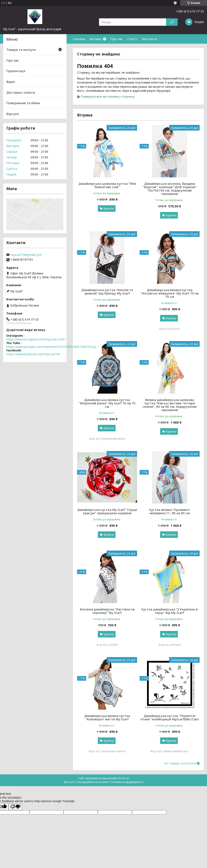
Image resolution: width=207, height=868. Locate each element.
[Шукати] (172, 22)
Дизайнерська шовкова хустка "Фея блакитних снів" (107, 185)
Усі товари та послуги (180, 763)
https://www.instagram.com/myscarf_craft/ (36, 339)
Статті (132, 39)
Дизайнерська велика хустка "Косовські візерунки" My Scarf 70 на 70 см (170, 293)
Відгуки (12, 114)
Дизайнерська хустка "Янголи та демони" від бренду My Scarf (107, 292)
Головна (79, 39)
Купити (109, 209)
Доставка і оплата (21, 92)
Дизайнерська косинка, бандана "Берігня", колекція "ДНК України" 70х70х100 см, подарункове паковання (170, 189)
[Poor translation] (15, 807)
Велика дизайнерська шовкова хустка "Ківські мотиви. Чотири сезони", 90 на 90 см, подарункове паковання (170, 405)
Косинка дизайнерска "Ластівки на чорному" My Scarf (107, 611)
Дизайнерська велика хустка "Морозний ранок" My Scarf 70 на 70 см (107, 403)
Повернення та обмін (23, 103)
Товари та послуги (21, 50)
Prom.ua (124, 778)
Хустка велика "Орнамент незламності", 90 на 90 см (170, 511)
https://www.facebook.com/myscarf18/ (33, 354)
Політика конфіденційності (127, 782)
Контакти (149, 39)
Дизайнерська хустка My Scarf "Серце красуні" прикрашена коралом (107, 511)
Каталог (96, 39)
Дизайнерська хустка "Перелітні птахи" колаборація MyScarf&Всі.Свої (170, 717)
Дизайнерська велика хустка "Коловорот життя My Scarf (107, 717)
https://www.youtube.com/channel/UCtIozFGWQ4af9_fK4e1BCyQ (51, 347)
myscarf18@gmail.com (26, 255)
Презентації (16, 71)
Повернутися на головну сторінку (108, 96)
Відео (11, 82)
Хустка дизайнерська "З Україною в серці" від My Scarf (170, 611)
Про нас (117, 39)
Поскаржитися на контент (93, 782)
